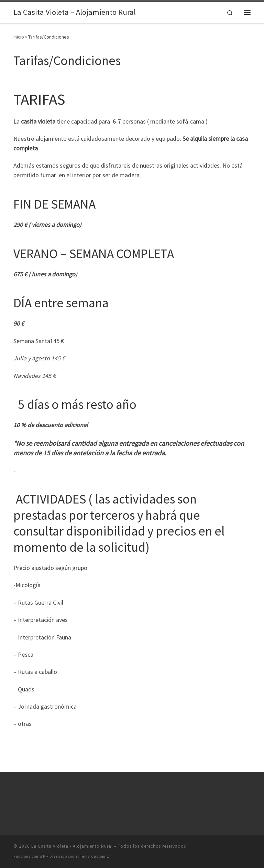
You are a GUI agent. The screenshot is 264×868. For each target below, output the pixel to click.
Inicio (19, 37)
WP (42, 856)
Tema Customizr (96, 856)
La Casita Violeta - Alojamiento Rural (72, 846)
